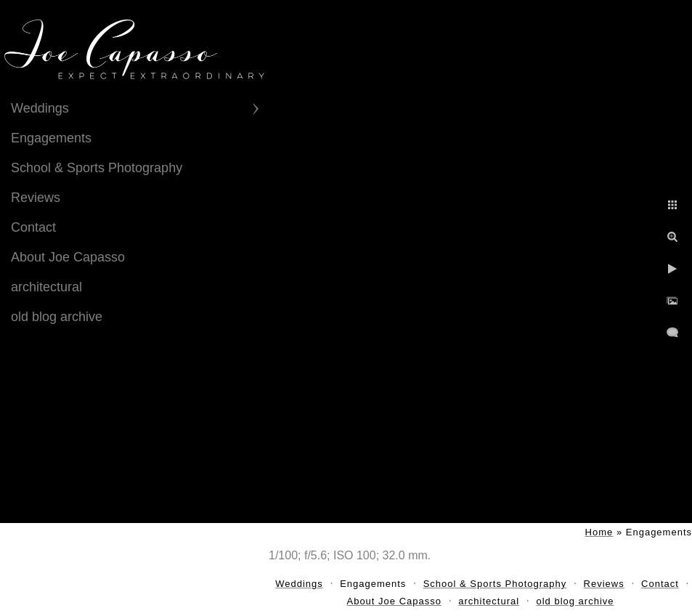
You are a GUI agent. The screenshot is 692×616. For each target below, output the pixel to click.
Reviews (36, 198)
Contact (33, 227)
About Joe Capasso (68, 257)
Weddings (40, 108)
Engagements (51, 138)
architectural (46, 287)
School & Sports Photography (97, 168)
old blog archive (57, 317)
